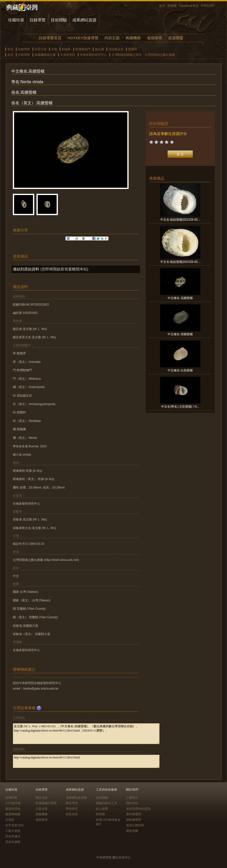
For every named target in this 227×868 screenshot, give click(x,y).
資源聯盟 (176, 38)
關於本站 (132, 803)
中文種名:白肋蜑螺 (180, 370)
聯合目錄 (42, 798)
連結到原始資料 (26, 269)
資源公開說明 (135, 825)
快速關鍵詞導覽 (46, 803)
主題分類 (42, 809)
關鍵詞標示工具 (106, 803)
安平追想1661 (15, 825)
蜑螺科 (133, 49)
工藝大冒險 (13, 831)
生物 (54, 49)
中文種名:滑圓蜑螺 (180, 334)
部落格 (172, 6)
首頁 (162, 6)
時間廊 (100, 814)
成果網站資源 (84, 20)
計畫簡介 (132, 798)
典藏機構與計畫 (45, 55)
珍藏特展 (16, 20)
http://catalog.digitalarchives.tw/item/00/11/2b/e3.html (86, 761)
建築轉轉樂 (13, 814)
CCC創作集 (13, 803)
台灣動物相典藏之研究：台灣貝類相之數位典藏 (143, 55)
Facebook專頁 (189, 6)
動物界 (66, 49)
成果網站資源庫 (76, 798)
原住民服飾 (13, 842)
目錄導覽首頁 (50, 38)
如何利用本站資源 (138, 809)
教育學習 (72, 803)
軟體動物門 (83, 49)
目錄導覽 (37, 20)
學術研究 (72, 809)
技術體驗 (59, 20)
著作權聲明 (134, 814)
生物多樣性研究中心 (93, 55)
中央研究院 (68, 55)
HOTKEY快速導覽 (83, 38)
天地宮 (10, 820)
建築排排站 (13, 809)
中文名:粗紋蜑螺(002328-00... (180, 220)
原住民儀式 (13, 836)
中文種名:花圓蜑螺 (180, 298)
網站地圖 (132, 831)
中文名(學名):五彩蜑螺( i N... (180, 407)
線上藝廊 (102, 809)
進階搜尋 (155, 38)
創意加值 (72, 814)
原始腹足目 (116, 49)
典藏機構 (133, 38)
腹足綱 (99, 49)
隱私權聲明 (134, 820)
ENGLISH (208, 6)
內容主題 (112, 38)
